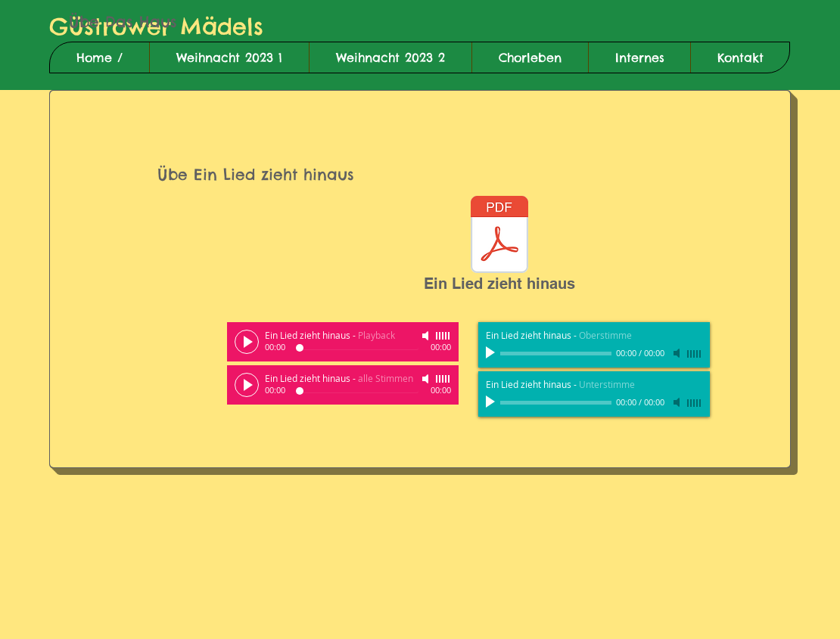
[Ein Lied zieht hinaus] (499, 247)
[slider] (443, 336)
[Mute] (427, 336)
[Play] (247, 342)
